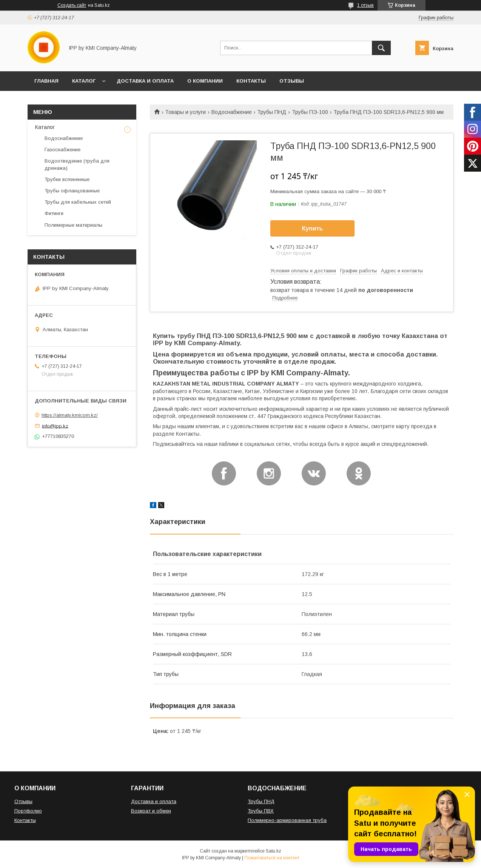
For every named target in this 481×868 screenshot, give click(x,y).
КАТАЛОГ (84, 81)
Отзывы (23, 801)
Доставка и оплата (154, 801)
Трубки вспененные (67, 179)
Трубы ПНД (272, 112)
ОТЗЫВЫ (292, 81)
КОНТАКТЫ (251, 81)
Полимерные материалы (73, 225)
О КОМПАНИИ (205, 81)
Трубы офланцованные (72, 191)
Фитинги (54, 213)
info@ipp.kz (55, 426)
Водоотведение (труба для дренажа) (77, 164)
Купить (313, 228)
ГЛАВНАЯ (46, 81)
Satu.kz (274, 851)
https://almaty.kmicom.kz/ (70, 415)
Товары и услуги (185, 112)
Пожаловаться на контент (272, 858)
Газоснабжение (62, 150)
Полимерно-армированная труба (287, 820)
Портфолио (28, 811)
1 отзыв (365, 5)
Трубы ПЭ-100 (310, 112)
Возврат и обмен (151, 811)
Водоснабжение (232, 112)
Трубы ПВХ (261, 811)
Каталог (45, 127)
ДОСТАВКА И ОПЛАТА (145, 81)
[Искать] (381, 48)
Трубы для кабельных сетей (78, 202)
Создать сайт (72, 5)
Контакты (25, 820)
